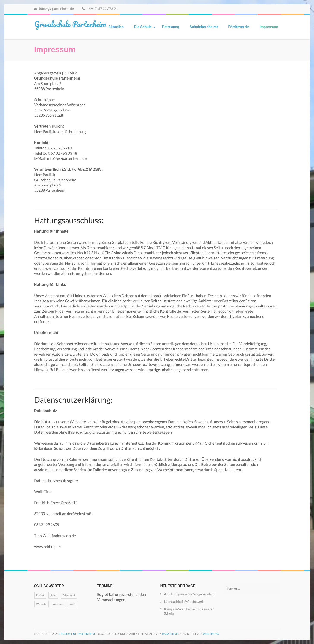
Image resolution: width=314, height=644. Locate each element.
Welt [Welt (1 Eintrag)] (72, 604)
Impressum (269, 27)
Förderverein (239, 27)
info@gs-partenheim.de (54, 9)
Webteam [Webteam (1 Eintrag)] (58, 604)
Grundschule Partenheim (70, 24)
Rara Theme (170, 634)
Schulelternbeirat (204, 27)
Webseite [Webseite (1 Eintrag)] (41, 604)
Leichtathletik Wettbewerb (184, 601)
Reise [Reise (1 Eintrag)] (53, 595)
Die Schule (143, 27)
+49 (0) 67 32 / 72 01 (100, 9)
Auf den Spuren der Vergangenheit (189, 594)
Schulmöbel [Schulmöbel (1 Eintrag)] (69, 595)
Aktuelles (116, 27)
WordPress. (211, 634)
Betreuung (171, 27)
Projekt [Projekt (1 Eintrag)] (40, 595)
